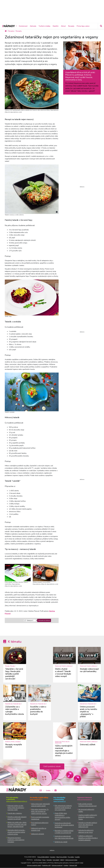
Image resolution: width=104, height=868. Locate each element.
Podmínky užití (46, 865)
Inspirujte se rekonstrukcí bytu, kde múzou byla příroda (64, 837)
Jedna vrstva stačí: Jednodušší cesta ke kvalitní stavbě (41, 805)
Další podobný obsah (52, 766)
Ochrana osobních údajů (34, 865)
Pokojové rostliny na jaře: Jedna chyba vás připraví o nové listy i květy (16, 808)
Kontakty (53, 857)
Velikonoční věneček (38, 834)
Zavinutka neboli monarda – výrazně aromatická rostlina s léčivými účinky (16, 832)
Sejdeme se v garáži (61, 842)
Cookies (66, 865)
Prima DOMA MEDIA (43, 857)
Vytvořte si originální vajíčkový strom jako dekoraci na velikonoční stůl (88, 825)
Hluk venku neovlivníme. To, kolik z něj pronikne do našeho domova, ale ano (40, 811)
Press (44, 860)
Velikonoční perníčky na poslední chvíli (39, 829)
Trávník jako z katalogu (15, 813)
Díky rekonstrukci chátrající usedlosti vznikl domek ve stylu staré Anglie (63, 808)
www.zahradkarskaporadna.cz (17, 801)
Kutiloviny (8, 742)
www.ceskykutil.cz (36, 799)
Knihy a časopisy (16, 742)
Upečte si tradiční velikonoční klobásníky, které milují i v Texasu (88, 817)
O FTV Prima (38, 860)
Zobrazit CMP (73, 865)
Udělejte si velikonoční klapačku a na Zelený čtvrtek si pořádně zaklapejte (88, 838)
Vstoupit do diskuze (44, 620)
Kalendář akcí (9, 704)
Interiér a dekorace (67, 666)
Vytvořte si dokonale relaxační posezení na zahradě (17, 818)
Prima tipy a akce (83, 26)
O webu (48, 790)
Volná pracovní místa (71, 860)
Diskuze (29, 620)
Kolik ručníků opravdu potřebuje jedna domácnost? (88, 805)
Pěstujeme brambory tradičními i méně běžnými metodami (16, 840)
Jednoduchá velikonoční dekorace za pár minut (86, 831)
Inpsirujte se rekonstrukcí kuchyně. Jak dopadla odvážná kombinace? (64, 825)
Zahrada (33, 26)
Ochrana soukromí (57, 865)
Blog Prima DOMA (62, 857)
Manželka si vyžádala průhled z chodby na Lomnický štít (64, 832)
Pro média (71, 857)
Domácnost (23, 26)
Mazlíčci (56, 26)
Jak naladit (56, 860)
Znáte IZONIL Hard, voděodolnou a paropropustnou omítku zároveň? (62, 816)
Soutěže (77, 857)
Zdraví (63, 26)
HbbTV (62, 860)
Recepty (71, 26)
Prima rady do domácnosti (62, 742)
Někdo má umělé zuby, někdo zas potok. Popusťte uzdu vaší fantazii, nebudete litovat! (17, 824)
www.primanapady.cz (85, 799)
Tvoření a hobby (44, 26)
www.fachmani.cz (60, 801)
